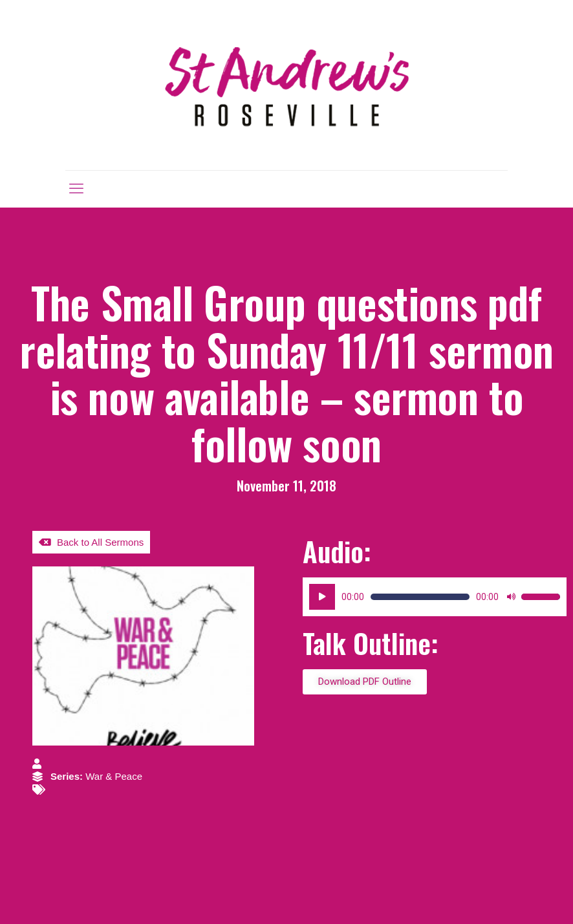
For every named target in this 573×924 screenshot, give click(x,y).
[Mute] (511, 597)
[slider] (420, 597)
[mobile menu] (76, 189)
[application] (435, 597)
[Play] (322, 597)
